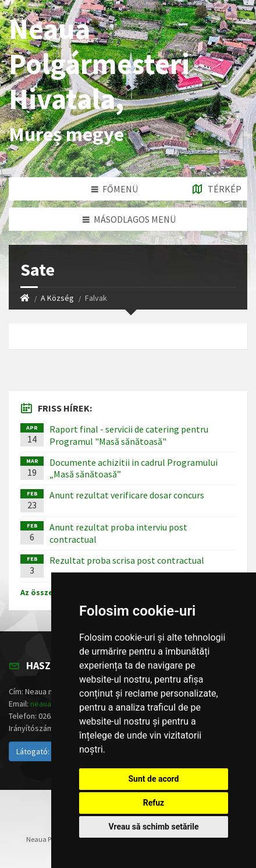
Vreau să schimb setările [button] (153, 827)
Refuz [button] (154, 803)
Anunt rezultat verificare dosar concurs (127, 495)
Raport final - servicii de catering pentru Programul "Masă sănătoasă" (129, 435)
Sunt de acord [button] (153, 779)
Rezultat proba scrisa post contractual (127, 560)
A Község (57, 298)
